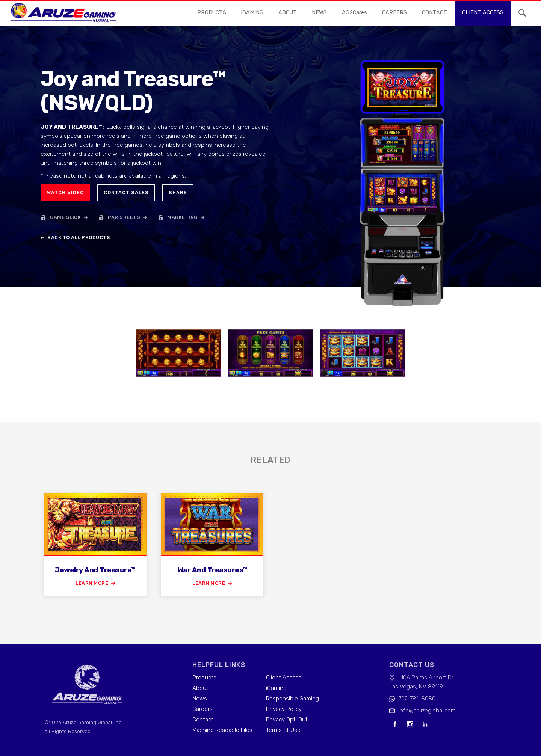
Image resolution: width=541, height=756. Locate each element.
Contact (203, 720)
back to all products (79, 238)
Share (178, 192)
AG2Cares (354, 13)
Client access (483, 13)
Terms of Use (283, 730)
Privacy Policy (284, 709)
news (319, 13)
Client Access (284, 678)
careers (394, 13)
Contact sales (126, 192)
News (200, 699)
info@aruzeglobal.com (427, 711)
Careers (202, 709)
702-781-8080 (417, 699)
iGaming (276, 688)
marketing (182, 217)
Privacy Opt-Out (287, 720)
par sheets (124, 217)
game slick (65, 217)
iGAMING (252, 13)
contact (434, 13)
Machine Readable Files (222, 730)
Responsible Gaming (292, 699)
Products (212, 13)
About (288, 13)
